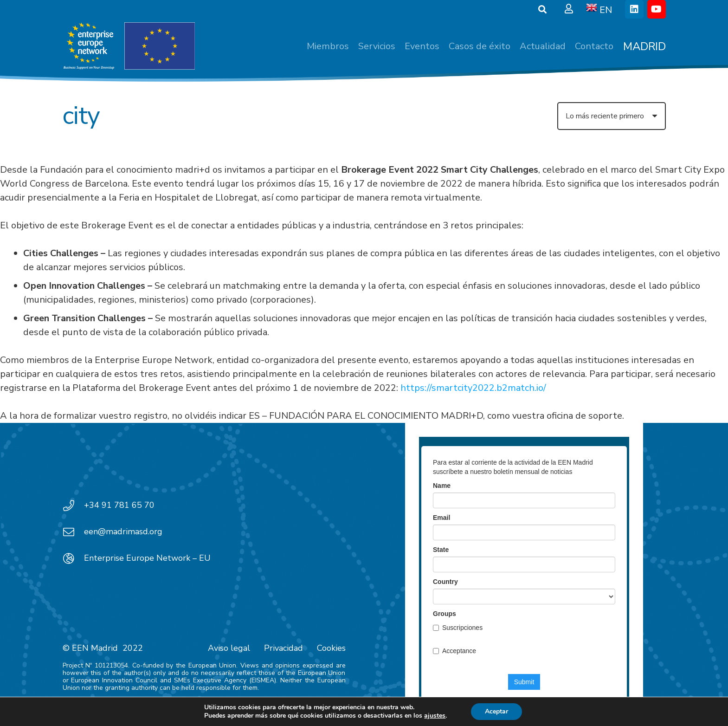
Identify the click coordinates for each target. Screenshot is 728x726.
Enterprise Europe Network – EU (147, 558)
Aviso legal (229, 648)
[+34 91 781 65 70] (73, 506)
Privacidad (283, 648)
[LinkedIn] (634, 9)
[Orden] (612, 116)
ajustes (435, 716)
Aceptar (496, 711)
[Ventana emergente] (569, 9)
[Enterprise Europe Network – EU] (73, 558)
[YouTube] (657, 9)
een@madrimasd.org (123, 532)
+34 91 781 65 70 (119, 505)
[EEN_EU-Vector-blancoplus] (129, 46)
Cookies (331, 648)
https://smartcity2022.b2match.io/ (473, 388)
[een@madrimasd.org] (73, 532)
